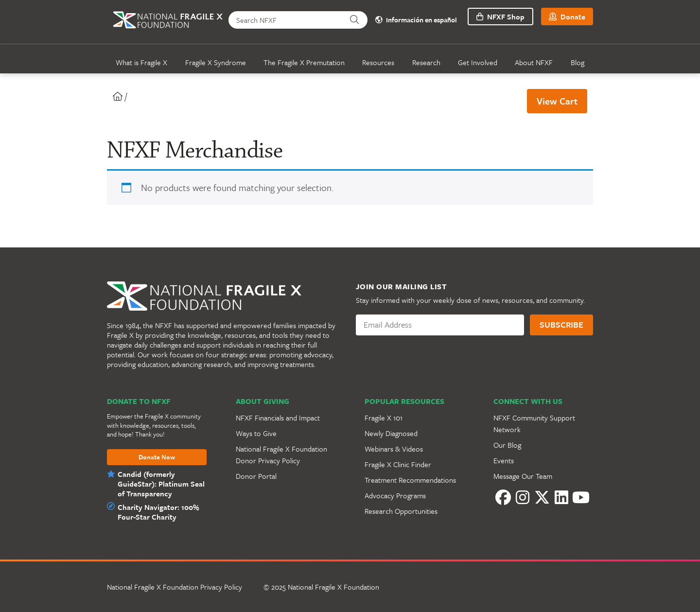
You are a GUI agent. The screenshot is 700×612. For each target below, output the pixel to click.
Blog (577, 62)
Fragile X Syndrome (216, 62)
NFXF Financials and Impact (278, 418)
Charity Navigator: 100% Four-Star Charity (158, 512)
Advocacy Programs (395, 495)
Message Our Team (523, 476)
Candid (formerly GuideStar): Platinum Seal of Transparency (161, 484)
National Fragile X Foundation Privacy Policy (175, 587)
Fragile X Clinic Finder (398, 464)
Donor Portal (256, 476)
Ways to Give (256, 433)
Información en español (416, 20)
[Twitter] (542, 498)
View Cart (557, 101)
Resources (378, 62)
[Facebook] (503, 498)
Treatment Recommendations (410, 480)
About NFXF (534, 62)
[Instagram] (523, 498)
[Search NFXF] (285, 20)
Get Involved (478, 62)
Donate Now (157, 457)
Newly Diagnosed (391, 433)
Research (426, 62)
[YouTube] (581, 498)
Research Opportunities (401, 511)
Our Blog (507, 445)
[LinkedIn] (561, 498)
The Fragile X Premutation (304, 62)
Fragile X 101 (384, 418)
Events (504, 460)
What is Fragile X (141, 62)
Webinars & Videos (394, 449)
